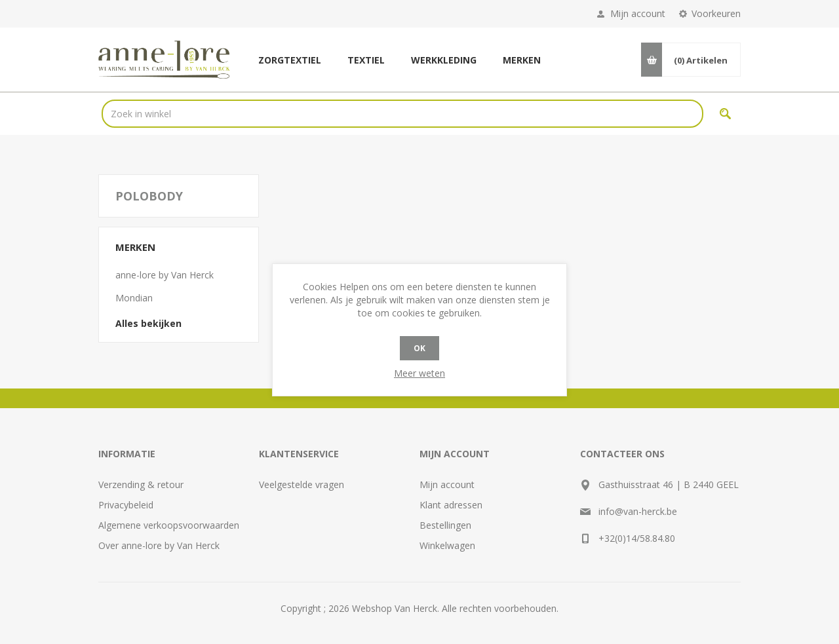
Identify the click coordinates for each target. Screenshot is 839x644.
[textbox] (402, 114)
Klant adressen (451, 505)
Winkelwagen (447, 545)
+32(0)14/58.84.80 (637, 538)
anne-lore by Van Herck (165, 275)
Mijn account (638, 13)
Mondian (134, 298)
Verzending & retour (141, 484)
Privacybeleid (126, 505)
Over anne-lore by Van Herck (159, 545)
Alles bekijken (148, 323)
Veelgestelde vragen (302, 484)
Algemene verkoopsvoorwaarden (169, 525)
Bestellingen (445, 525)
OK (419, 348)
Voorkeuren (716, 13)
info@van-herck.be (638, 511)
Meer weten (419, 373)
